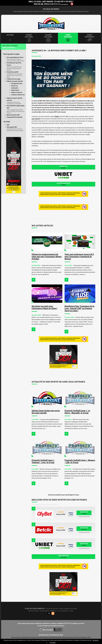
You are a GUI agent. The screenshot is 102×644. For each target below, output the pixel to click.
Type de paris (15, 90)
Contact (71, 611)
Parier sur (63, 167)
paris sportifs (36, 119)
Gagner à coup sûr (17, 92)
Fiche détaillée (84, 517)
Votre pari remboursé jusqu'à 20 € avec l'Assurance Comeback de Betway (79, 256)
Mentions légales (34, 611)
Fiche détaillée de (63, 184)
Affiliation (53, 611)
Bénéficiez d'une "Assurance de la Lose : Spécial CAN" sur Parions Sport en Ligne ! (79, 308)
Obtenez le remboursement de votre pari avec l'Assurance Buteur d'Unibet (47, 256)
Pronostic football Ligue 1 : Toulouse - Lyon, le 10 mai (43, 461)
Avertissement (45, 611)
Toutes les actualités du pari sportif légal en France (63, 495)
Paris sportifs (63, 557)
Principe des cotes (17, 83)
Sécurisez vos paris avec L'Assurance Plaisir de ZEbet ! (44, 307)
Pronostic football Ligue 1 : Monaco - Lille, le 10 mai (80, 461)
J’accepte (53, 642)
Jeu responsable (63, 611)
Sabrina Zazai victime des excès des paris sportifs (46, 412)
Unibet (57, 116)
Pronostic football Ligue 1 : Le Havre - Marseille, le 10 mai (77, 412)
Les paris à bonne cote (18, 95)
